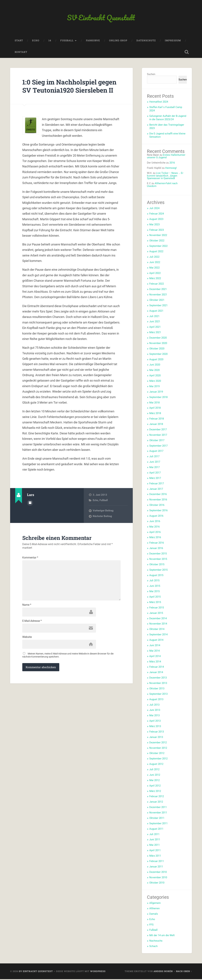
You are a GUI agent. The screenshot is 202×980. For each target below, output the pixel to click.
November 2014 (158, 625)
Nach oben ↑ (184, 972)
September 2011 (158, 824)
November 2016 (158, 500)
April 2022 (155, 274)
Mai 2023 (154, 225)
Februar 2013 (157, 733)
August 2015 (156, 576)
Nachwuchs (156, 942)
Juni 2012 (155, 776)
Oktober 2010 (157, 884)
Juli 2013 (154, 706)
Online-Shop (118, 41)
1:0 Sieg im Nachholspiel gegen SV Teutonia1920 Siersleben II (62, 91)
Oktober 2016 (157, 506)
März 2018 (155, 414)
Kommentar (30, 567)
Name (27, 616)
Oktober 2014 (157, 630)
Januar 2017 (156, 490)
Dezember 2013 (158, 679)
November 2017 (158, 436)
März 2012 (155, 792)
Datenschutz (146, 41)
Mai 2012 (154, 781)
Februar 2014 (157, 668)
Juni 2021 (155, 322)
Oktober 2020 (157, 349)
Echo (36, 41)
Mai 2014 (154, 652)
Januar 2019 (156, 393)
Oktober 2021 (157, 301)
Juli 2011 (154, 835)
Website (27, 649)
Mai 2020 (154, 371)
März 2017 (155, 479)
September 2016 (158, 511)
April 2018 (155, 409)
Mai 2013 (154, 716)
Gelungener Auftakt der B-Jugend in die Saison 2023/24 (168, 119)
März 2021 (155, 333)
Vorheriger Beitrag (103, 520)
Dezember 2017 (158, 430)
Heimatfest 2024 (159, 103)
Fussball (67, 41)
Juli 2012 (154, 770)
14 (50, 41)
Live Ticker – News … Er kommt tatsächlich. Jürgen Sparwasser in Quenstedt (165, 176)
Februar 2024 (157, 214)
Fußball (104, 509)
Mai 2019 (154, 387)
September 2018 (158, 398)
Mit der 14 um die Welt (162, 936)
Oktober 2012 (157, 754)
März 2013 (155, 727)
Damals (154, 915)
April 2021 (155, 328)
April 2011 (155, 851)
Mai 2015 (154, 592)
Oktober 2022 (157, 241)
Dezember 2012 (158, 743)
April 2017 (155, 473)
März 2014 (155, 662)
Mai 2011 (154, 846)
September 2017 (158, 447)
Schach (153, 947)
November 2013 (158, 684)
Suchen (151, 75)
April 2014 (155, 657)
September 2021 (158, 306)
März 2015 (155, 603)
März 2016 (155, 538)
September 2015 (158, 571)
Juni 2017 (155, 463)
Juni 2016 (155, 522)
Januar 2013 (156, 738)
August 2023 (156, 220)
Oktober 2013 (157, 689)
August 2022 (156, 252)
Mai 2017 (154, 468)
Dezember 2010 (158, 873)
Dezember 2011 (158, 808)
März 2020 (155, 382)
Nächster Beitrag (102, 525)
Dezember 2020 (158, 339)
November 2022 (158, 236)
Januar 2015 (156, 614)
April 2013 (155, 722)
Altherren (154, 909)
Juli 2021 (154, 317)
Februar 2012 (157, 797)
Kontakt (21, 53)
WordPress (98, 972)
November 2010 (158, 878)
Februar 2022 (157, 285)
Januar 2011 (156, 867)
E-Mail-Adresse (32, 633)
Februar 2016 (157, 544)
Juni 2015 (155, 587)
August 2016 (156, 517)
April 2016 (155, 533)
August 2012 (156, 765)
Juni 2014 (155, 646)
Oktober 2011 (157, 819)
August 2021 (156, 312)
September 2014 (158, 635)
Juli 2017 (154, 457)
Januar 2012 (156, 803)
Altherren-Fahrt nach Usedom (162, 186)
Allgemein (155, 904)
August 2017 (156, 452)
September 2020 (158, 355)
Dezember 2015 (158, 554)
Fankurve (93, 41)
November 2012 (158, 749)
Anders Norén (163, 972)
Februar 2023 (157, 231)
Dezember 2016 (158, 495)
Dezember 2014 (158, 619)
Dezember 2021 (158, 290)
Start (19, 41)
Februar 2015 (157, 608)
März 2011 (155, 857)
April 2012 (155, 787)
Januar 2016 (156, 549)
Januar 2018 (156, 425)
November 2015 (158, 560)
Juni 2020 (155, 366)
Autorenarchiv (30, 512)
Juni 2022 (155, 263)
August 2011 (156, 830)
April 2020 (155, 376)
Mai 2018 (154, 403)
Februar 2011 (157, 862)
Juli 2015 (154, 581)
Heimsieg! (171, 169)
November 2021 (158, 295)
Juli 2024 (154, 209)
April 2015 (155, 598)
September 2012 (158, 759)
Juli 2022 (154, 258)
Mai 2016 (154, 527)
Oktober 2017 (157, 441)
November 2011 (158, 813)
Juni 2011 (155, 841)
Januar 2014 (156, 673)
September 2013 (158, 695)
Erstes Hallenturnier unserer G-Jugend (166, 157)
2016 (172, 164)
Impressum (173, 41)
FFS (151, 925)
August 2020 (156, 360)
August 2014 (156, 641)
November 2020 (158, 344)
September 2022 (158, 247)
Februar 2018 (157, 419)
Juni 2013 (155, 711)
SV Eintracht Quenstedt (101, 18)
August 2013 (156, 700)
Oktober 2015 (157, 565)
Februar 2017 (157, 484)
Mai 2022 (154, 268)
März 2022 (155, 279)
